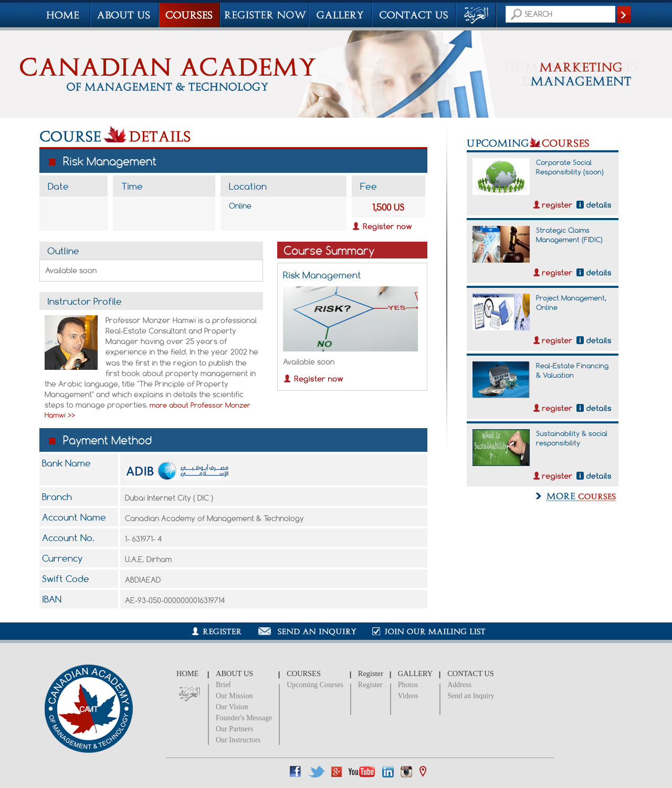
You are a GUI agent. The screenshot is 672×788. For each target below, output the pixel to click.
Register (370, 685)
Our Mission (234, 696)
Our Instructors (238, 740)
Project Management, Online (571, 303)
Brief (223, 685)
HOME (187, 673)
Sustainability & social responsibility (572, 438)
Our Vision (232, 707)
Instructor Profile (85, 301)
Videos (408, 696)
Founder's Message (244, 718)
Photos (408, 685)
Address (459, 685)
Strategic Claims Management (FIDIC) (569, 235)
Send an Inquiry (471, 696)
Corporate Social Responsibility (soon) (570, 167)
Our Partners (234, 729)
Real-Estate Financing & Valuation (572, 370)
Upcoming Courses (315, 685)
